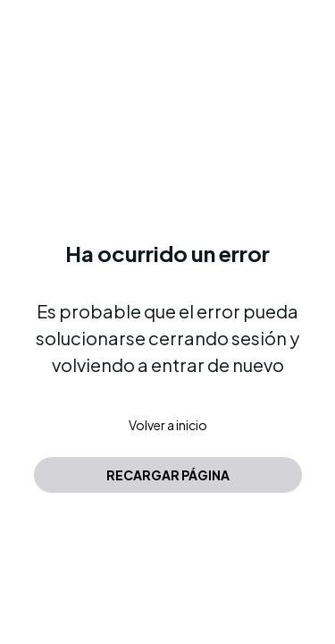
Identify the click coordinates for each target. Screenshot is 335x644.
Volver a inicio (168, 425)
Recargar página (168, 475)
